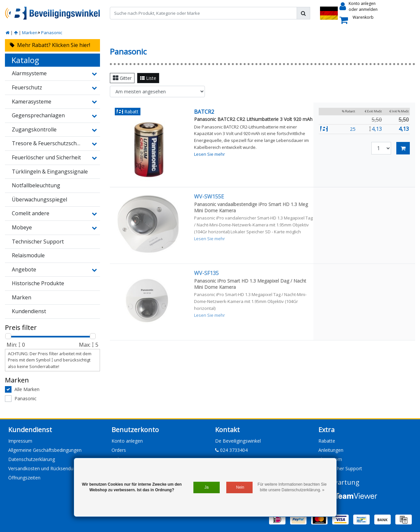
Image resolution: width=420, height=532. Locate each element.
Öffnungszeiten (24, 478)
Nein (240, 487)
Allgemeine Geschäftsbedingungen (45, 450)
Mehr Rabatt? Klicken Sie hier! (50, 45)
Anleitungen (331, 450)
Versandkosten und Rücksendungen (46, 468)
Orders (119, 450)
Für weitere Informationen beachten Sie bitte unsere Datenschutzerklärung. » (292, 487)
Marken (30, 33)
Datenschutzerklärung (32, 459)
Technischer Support (340, 468)
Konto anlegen (127, 441)
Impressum (20, 441)
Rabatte (327, 441)
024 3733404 (231, 450)
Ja (206, 487)
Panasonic (52, 33)
